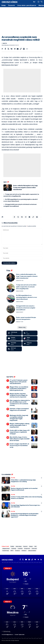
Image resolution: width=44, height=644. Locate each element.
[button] (31, 2)
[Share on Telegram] (15, 49)
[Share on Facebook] (5, 49)
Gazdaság (14, 549)
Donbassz (18, 551)
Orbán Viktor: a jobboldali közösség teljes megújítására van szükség (23, 481)
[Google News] (29, 560)
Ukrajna (31, 546)
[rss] (14, 349)
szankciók (20, 549)
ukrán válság (19, 546)
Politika (13, 478)
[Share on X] (8, 49)
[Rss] (41, 560)
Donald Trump (6, 551)
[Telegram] (30, 344)
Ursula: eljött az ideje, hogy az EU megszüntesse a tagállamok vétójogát (20, 432)
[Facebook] (14, 333)
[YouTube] (26, 560)
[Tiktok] (30, 338)
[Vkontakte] (14, 344)
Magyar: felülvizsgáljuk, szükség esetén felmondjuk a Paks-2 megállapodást (20, 425)
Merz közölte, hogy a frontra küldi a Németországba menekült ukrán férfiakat (20, 439)
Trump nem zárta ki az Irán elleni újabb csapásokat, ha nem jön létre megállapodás (26, 287)
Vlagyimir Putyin (6, 549)
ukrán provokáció (32, 551)
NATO (12, 551)
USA (35, 546)
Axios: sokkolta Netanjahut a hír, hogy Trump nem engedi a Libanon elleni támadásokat (25, 187)
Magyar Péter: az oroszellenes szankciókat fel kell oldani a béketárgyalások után (19, 389)
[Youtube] (14, 338)
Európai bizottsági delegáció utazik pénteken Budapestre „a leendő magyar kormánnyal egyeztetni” (25, 515)
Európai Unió (27, 549)
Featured (25, 546)
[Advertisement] (22, 20)
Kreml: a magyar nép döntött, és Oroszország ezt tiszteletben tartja (19, 445)
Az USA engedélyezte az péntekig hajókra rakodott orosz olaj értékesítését (27, 297)
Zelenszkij (34, 549)
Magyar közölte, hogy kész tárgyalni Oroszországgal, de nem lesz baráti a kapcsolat (19, 395)
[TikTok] (32, 560)
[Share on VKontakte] (11, 49)
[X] (30, 333)
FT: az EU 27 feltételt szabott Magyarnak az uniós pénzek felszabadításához (19, 382)
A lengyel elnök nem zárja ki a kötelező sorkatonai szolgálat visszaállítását (26, 308)
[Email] (18, 49)
